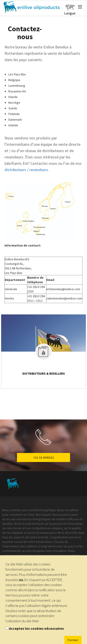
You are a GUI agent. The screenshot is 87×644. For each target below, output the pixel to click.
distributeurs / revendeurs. (27, 170)
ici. (21, 580)
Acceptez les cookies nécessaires (36, 628)
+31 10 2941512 (43, 457)
